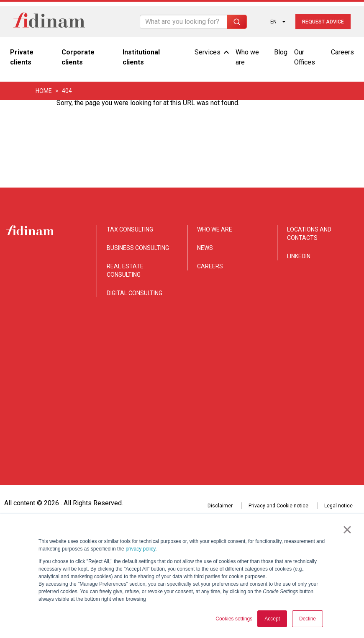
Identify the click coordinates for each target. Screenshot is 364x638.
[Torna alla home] (49, 22)
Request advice (323, 22)
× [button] (347, 530)
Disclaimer (220, 437)
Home (44, 91)
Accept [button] (272, 619)
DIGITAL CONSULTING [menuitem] (135, 293)
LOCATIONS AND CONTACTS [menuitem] (309, 234)
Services (212, 52)
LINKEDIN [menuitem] (299, 256)
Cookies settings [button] (234, 619)
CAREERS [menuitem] (210, 266)
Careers (342, 52)
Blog (281, 52)
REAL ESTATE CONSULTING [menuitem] (125, 270)
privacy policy (140, 549)
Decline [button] (308, 619)
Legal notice (338, 437)
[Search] (183, 22)
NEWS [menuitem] (205, 248)
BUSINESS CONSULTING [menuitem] (138, 248)
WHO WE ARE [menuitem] (215, 229)
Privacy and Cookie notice (278, 437)
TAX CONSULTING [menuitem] (130, 229)
